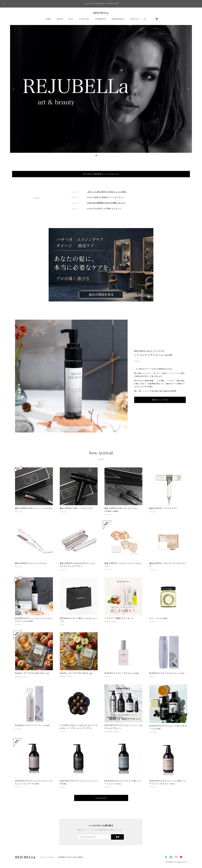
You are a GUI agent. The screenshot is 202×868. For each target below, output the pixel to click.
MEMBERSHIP (118, 19)
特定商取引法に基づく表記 (67, 853)
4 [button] (106, 156)
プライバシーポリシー (48, 853)
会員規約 (80, 853)
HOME (48, 19)
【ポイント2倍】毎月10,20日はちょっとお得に (107, 188)
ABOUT (60, 19)
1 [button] (96, 156)
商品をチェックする (160, 396)
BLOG (71, 19)
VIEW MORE (101, 794)
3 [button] (103, 156)
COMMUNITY (101, 19)
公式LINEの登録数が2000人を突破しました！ (107, 199)
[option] (101, 89)
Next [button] (188, 89)
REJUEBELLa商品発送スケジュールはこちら (101, 174)
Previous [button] (14, 89)
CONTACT (134, 19)
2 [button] (99, 156)
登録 (118, 833)
